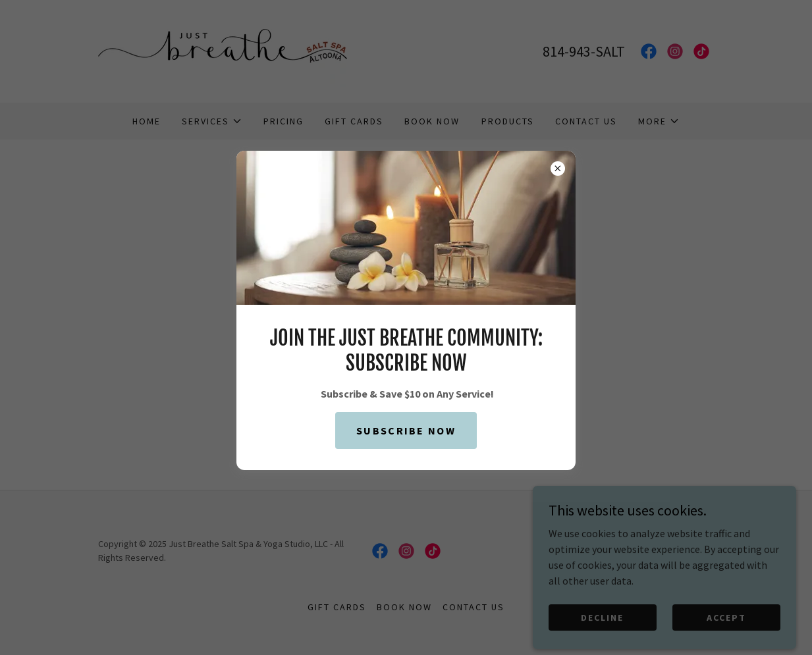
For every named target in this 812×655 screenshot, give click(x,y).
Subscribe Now (406, 431)
